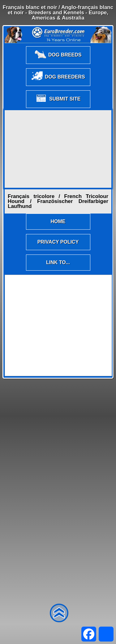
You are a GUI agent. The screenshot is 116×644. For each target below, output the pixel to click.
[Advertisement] (58, 149)
